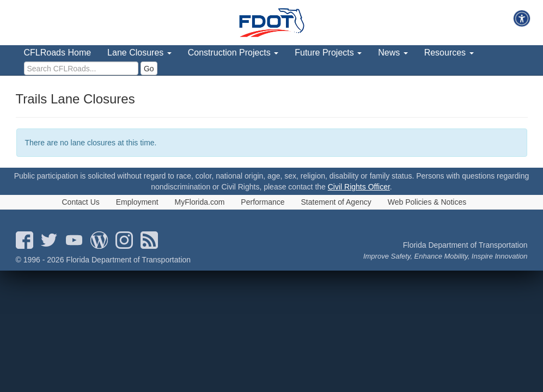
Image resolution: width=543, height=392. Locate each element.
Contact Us (81, 202)
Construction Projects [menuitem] (233, 53)
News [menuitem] (393, 53)
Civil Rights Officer (359, 187)
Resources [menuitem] (449, 53)
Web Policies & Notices (427, 202)
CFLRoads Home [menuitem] (58, 53)
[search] (81, 68)
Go (149, 69)
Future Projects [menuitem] (328, 53)
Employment (137, 202)
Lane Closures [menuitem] (139, 53)
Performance (263, 202)
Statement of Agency (336, 202)
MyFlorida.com (200, 202)
